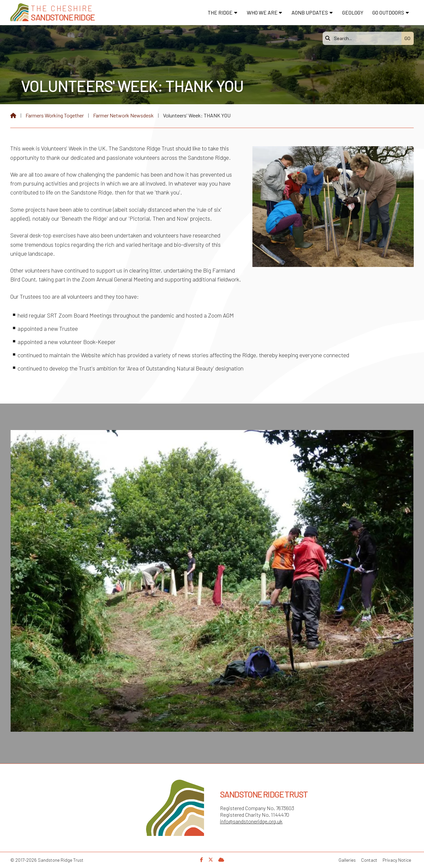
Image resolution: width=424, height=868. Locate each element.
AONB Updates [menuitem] (310, 12)
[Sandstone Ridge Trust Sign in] (221, 860)
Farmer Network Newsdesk (123, 115)
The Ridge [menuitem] (220, 12)
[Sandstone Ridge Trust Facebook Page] (202, 860)
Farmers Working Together (55, 115)
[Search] (364, 38)
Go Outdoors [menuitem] (388, 12)
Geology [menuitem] (353, 12)
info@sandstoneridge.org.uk (251, 821)
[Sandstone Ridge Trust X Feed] (211, 860)
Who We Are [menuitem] (262, 12)
